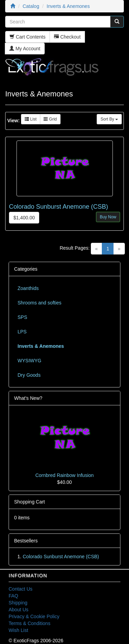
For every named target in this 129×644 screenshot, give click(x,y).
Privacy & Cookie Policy (34, 616)
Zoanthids (28, 288)
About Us (19, 610)
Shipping (18, 603)
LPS (22, 332)
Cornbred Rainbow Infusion (65, 475)
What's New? (28, 398)
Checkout (67, 37)
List (31, 119)
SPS (22, 317)
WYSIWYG (29, 361)
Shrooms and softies (40, 303)
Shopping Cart (30, 502)
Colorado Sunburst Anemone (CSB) (58, 207)
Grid (50, 119)
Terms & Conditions (29, 623)
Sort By (109, 119)
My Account (25, 49)
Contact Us (20, 589)
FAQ (13, 596)
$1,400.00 (24, 218)
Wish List (18, 630)
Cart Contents (28, 37)
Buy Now (108, 217)
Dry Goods (29, 375)
